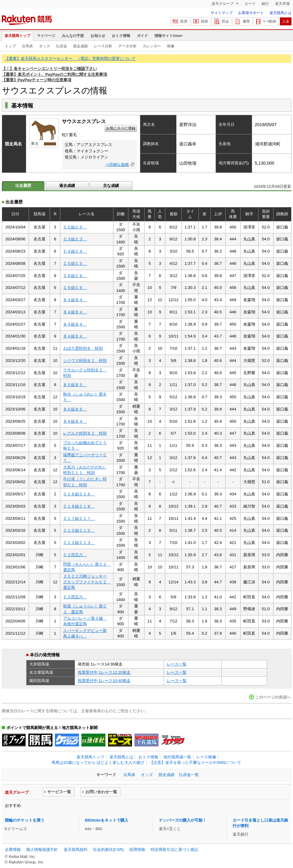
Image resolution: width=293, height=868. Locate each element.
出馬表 (27, 46)
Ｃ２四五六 (75, 555)
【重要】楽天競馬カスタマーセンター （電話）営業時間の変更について (70, 58)
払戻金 (62, 46)
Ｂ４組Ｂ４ (75, 300)
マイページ (46, 36)
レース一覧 (177, 664)
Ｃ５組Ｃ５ (75, 227)
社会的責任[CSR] (108, 850)
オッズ (45, 46)
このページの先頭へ (273, 697)
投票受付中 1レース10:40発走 (104, 681)
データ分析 (127, 46)
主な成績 (111, 186)
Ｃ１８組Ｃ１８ (79, 506)
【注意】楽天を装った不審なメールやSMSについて (195, 762)
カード (250, 4)
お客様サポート (251, 13)
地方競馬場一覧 (177, 757)
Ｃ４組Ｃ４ (75, 251)
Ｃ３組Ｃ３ (75, 239)
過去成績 (67, 186)
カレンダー (152, 46)
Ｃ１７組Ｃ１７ (79, 518)
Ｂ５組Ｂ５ (75, 385)
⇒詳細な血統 (117, 164)
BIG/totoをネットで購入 (107, 820)
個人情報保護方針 (42, 850)
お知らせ (98, 36)
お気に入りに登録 (121, 128)
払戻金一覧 (189, 775)
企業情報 (13, 850)
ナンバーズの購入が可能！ (183, 820)
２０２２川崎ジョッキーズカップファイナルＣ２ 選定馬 (87, 582)
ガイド (142, 36)
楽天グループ (223, 4)
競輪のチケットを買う (25, 820)
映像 (171, 46)
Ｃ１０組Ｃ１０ (79, 530)
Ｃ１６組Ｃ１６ (79, 494)
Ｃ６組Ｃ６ (75, 276)
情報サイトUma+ (169, 36)
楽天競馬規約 (76, 850)
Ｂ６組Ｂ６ (75, 409)
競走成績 (80, 46)
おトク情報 (121, 36)
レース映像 (206, 757)
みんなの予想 (73, 36)
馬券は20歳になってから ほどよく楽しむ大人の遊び (98, 762)
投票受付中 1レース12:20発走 (104, 672)
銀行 (265, 4)
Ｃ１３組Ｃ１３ (79, 543)
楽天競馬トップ (17, 36)
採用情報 (137, 850)
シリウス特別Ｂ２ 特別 (85, 361)
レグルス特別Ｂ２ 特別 (85, 433)
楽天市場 (282, 4)
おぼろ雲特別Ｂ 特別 (83, 348)
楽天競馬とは (280, 13)
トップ (10, 46)
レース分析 (103, 46)
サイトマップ (222, 13)
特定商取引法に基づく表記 (174, 850)
